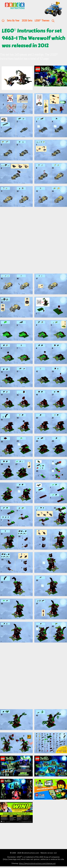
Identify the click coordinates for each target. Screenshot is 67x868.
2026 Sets (27, 20)
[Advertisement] (31, 240)
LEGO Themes (42, 20)
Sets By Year (13, 20)
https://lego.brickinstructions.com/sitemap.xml (37, 863)
